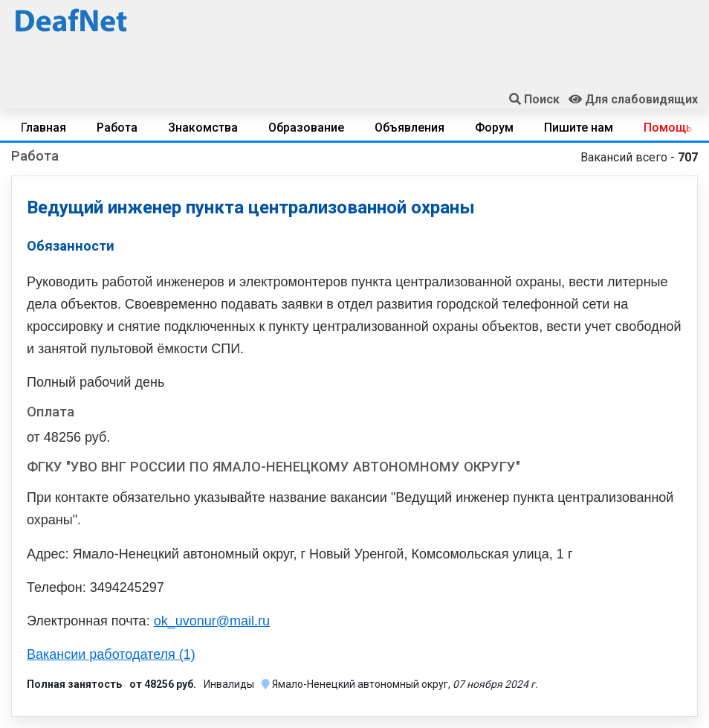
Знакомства (203, 128)
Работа (117, 128)
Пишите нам (579, 128)
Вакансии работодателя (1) (111, 654)
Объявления (409, 128)
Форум (494, 128)
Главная (43, 128)
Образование (306, 128)
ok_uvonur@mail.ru (212, 621)
